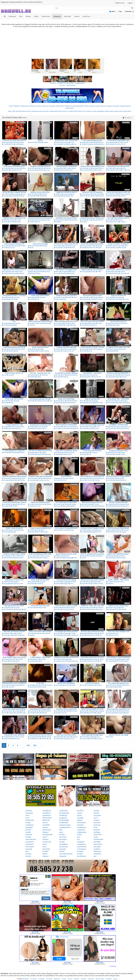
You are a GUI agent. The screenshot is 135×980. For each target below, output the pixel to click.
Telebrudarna (25, 106)
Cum (72, 142)
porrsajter (97, 847)
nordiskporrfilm (65, 827)
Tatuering (58, 739)
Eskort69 (18, 111)
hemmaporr (30, 847)
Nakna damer (109, 111)
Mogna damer (119, 111)
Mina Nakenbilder (78, 106)
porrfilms (80, 811)
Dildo (125, 246)
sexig (96, 837)
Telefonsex (33, 106)
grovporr (97, 830)
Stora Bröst (85, 170)
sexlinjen (97, 849)
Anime (8, 582)
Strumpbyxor (91, 196)
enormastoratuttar (66, 854)
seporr (45, 837)
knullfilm (45, 851)
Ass (89, 142)
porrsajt (28, 854)
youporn (97, 820)
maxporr (46, 856)
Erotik (59, 111)
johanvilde (46, 849)
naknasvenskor (65, 825)
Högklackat (118, 480)
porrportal (63, 839)
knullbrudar (30, 820)
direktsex (80, 825)
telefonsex (46, 820)
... (22, 745)
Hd (62, 325)
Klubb (42, 685)
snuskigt (80, 818)
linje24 (45, 854)
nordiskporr (30, 825)
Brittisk (43, 452)
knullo (79, 835)
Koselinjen (52, 106)
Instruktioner (99, 608)
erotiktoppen (82, 827)
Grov (128, 170)
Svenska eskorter (100, 106)
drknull (45, 823)
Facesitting (14, 299)
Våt (127, 273)
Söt (82, 144)
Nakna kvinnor (26, 111)
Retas (99, 248)
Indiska (45, 142)
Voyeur (20, 558)
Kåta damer (127, 111)
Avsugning (6, 142)
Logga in (130, 3)
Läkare (109, 377)
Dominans (16, 168)
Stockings (100, 196)
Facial (64, 144)
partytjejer (29, 827)
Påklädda (41, 737)
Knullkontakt (53, 111)
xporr (96, 818)
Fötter (99, 272)
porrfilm (97, 811)
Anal (30, 685)
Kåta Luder (12, 111)
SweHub (29, 811)
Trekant (122, 222)
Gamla (99, 246)
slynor (45, 844)
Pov (123, 170)
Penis (31, 248)
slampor (45, 839)
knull (27, 818)
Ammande (39, 427)
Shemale (128, 11)
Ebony (23, 168)
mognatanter (82, 832)
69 (108, 246)
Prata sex (45, 106)
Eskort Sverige (89, 106)
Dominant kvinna (68, 609)
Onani (31, 196)
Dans (40, 633)
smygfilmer (46, 813)
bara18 (62, 851)
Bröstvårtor (43, 196)
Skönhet (100, 142)
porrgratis (97, 815)
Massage (65, 196)
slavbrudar (98, 835)
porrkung (97, 825)
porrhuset (63, 837)
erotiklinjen (63, 815)
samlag (28, 837)
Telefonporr (69, 106)
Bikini (113, 297)
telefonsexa (47, 830)
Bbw (82, 504)
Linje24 (11, 106)
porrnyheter (98, 844)
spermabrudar (31, 839)
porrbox (28, 856)
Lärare (93, 248)
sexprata (63, 849)
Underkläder (100, 194)
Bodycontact (70, 108)
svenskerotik (82, 847)
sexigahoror (81, 844)
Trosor (126, 299)
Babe (94, 142)
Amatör (57, 142)
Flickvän (21, 480)
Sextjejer (109, 106)
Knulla (94, 111)
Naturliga (13, 325)
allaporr (80, 820)
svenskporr (30, 844)
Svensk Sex (81, 111)
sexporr (45, 827)
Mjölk (31, 428)
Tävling (72, 633)
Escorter (46, 111)
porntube (29, 849)
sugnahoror (47, 815)
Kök (125, 480)
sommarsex (47, 842)
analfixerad (63, 811)
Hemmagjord (111, 403)
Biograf (36, 685)
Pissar (122, 273)
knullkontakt (64, 823)
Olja (71, 196)
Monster (71, 248)
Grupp (5, 222)
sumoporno (30, 842)
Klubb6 (122, 106)
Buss (92, 170)
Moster (31, 142)
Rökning (58, 299)
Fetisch (5, 273)
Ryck (116, 196)
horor (27, 815)
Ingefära (95, 144)
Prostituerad (74, 635)
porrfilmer (97, 823)
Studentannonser (37, 111)
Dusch (102, 144)
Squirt (18, 222)
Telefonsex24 (60, 106)
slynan (79, 815)
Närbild (92, 299)
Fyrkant (18, 220)
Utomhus (125, 506)
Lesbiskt (6, 144)
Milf (56, 170)
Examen (123, 377)
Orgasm (32, 222)
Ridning (65, 377)
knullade (80, 851)
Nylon (83, 196)
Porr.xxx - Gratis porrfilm (68, 85)
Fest (12, 144)
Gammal (117, 170)
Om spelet (6, 584)
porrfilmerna (82, 856)
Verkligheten (19, 144)
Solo (96, 375)
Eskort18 (128, 106)
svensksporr (82, 849)
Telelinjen (17, 106)
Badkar (41, 349)
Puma (14, 427)
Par (73, 194)
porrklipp (97, 832)
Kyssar (21, 142)
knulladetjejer (64, 820)
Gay (120, 11)
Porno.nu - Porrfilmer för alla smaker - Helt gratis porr (67, 83)
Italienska (84, 609)
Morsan (62, 170)
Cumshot (125, 142)
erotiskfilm (46, 825)
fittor (61, 830)
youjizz (80, 813)
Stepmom (69, 170)
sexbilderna (47, 811)
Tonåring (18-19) (120, 144)
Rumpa (114, 659)
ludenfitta (97, 842)
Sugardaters (100, 111)
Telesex (39, 106)
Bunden (12, 272)
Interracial (13, 273)
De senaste (128, 118)
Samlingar (120, 297)
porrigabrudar (47, 835)
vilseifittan (97, 854)
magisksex (81, 830)
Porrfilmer (88, 111)
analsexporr (81, 823)
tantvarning (63, 847)
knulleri (28, 823)
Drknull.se (25, 979)
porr (79, 837)
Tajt (37, 299)
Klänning (36, 739)
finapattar (63, 856)
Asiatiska (32, 375)
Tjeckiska (42, 297)
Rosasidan (116, 106)
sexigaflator (64, 844)
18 (10, 194)
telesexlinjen (47, 818)
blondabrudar (64, 813)
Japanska (39, 454)
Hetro (114, 11)
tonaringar (29, 813)
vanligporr (81, 842)
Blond (37, 194)
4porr (61, 832)
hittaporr (46, 832)
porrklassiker (99, 839)
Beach (109, 530)
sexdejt (62, 842)
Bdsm (31, 272)
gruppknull (63, 818)
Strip (64, 299)
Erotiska (14, 142)
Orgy (69, 144)
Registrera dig (120, 3)
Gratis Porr (65, 111)
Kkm (12, 609)
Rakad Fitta (73, 111)
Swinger (43, 687)
